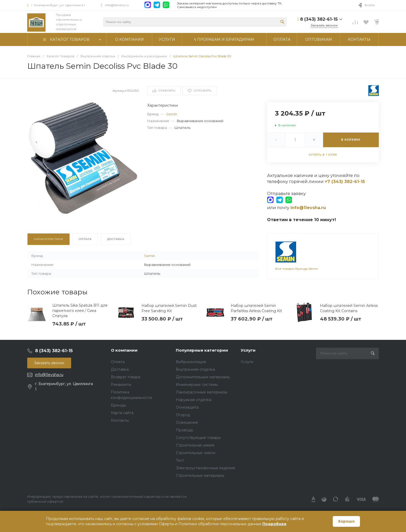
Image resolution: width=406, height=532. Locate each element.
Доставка (120, 368)
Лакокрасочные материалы (202, 391)
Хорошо (346, 521)
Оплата (118, 361)
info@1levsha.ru (117, 5)
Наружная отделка (194, 399)
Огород (183, 414)
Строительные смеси (196, 452)
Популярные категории (202, 349)
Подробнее (274, 524)
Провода (184, 429)
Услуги (248, 349)
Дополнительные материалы (203, 376)
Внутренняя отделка (195, 368)
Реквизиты (121, 384)
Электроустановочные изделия (205, 467)
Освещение (187, 421)
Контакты (120, 419)
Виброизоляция (191, 361)
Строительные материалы (200, 474)
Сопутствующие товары (198, 437)
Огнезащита (187, 406)
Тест (180, 459)
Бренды (119, 404)
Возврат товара (126, 376)
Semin (172, 114)
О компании (124, 349)
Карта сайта (122, 412)
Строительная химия (195, 444)
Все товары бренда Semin (297, 264)
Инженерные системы (197, 384)
